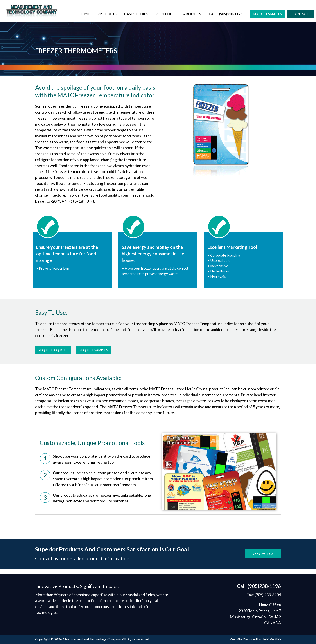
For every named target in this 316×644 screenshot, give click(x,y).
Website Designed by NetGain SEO (255, 639)
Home (84, 14)
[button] (268, 14)
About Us (192, 14)
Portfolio (165, 14)
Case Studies (136, 14)
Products (107, 14)
